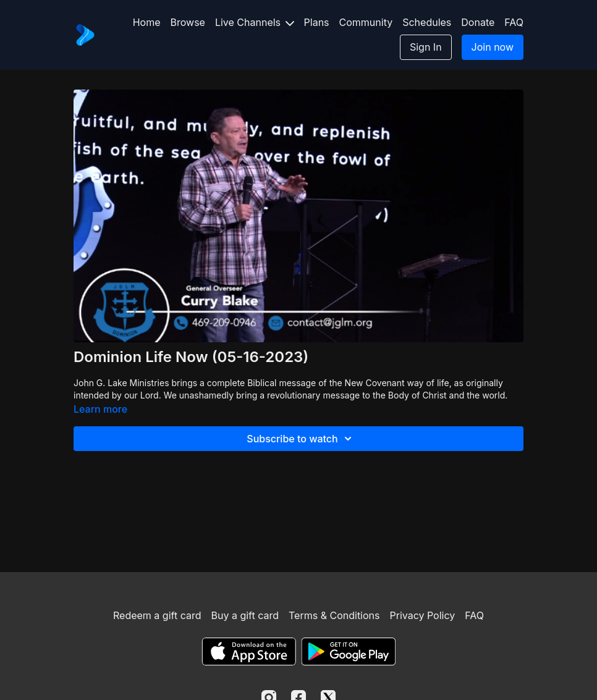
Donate (478, 22)
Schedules (427, 22)
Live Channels (255, 22)
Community (366, 22)
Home (147, 22)
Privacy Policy (422, 615)
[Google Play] (349, 652)
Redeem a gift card (157, 615)
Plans (317, 22)
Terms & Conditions (334, 615)
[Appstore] (249, 652)
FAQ (514, 22)
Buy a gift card (245, 615)
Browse (188, 22)
